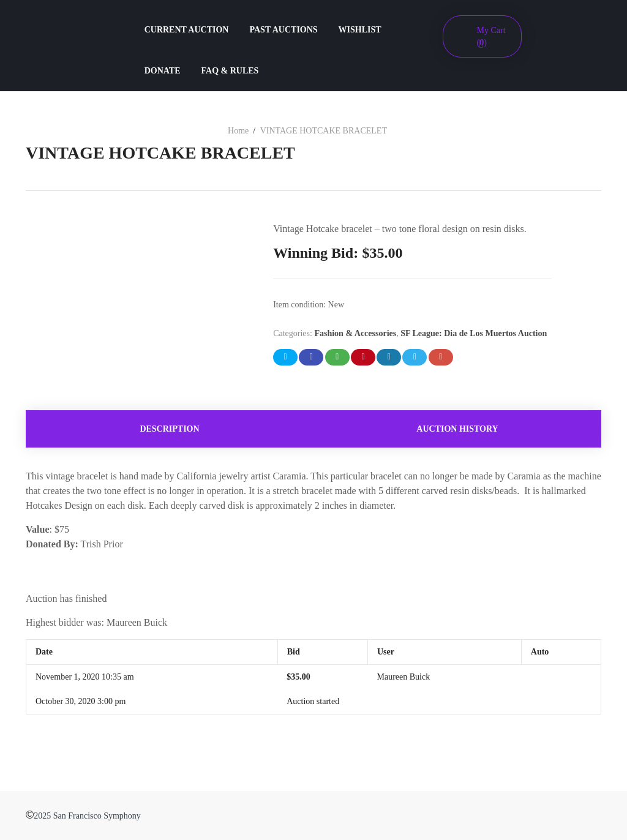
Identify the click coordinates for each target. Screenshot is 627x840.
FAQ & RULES (230, 71)
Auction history (457, 429)
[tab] (170, 429)
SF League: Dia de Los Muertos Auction (474, 333)
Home (238, 131)
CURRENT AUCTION (187, 30)
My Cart (491, 36)
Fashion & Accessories (355, 333)
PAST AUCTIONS (283, 30)
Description (169, 429)
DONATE (163, 71)
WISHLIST (360, 30)
